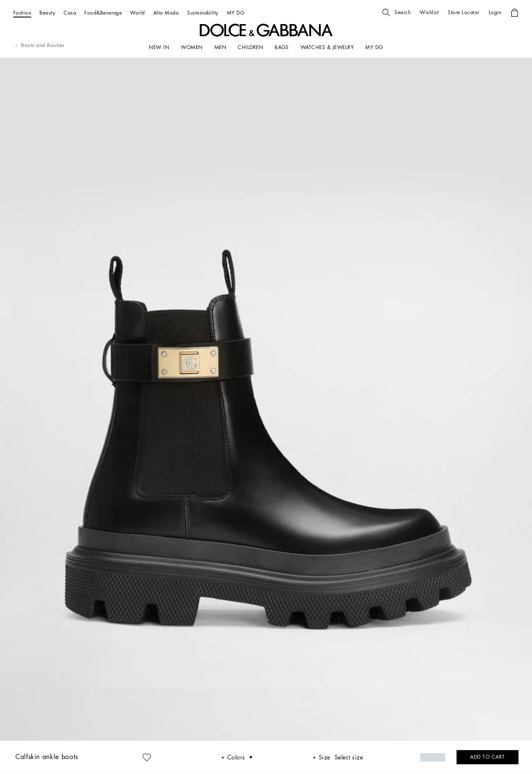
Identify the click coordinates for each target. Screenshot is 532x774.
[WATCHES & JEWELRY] (327, 47)
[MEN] (220, 47)
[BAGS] (282, 47)
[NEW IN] (159, 47)
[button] (397, 12)
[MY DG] (236, 13)
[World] (137, 13)
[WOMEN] (192, 47)
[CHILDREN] (250, 47)
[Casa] (70, 13)
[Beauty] (47, 13)
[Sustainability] (203, 13)
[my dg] (374, 47)
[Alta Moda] (166, 13)
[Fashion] (22, 13)
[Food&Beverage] (103, 13)
